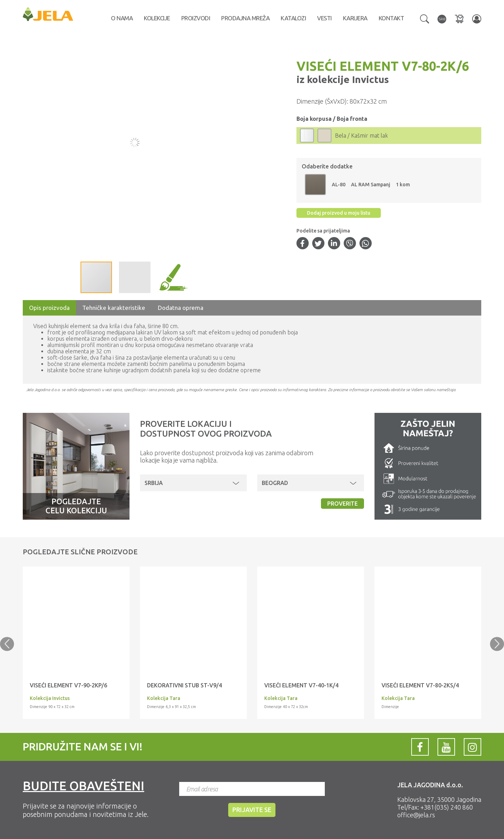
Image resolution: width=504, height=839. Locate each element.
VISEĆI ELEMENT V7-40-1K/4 (301, 685)
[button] (425, 18)
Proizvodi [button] (196, 18)
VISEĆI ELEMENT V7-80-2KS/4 (420, 685)
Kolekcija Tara (164, 698)
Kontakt (391, 18)
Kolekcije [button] (157, 18)
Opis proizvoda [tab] (49, 308)
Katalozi (293, 18)
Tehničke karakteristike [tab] (114, 308)
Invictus (369, 79)
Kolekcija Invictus (50, 698)
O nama (122, 18)
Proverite (342, 504)
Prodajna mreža (245, 18)
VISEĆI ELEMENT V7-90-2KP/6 (68, 685)
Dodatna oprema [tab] (181, 308)
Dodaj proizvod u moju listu (339, 213)
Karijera (355, 18)
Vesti (324, 18)
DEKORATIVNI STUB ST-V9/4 (184, 685)
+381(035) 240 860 (447, 807)
